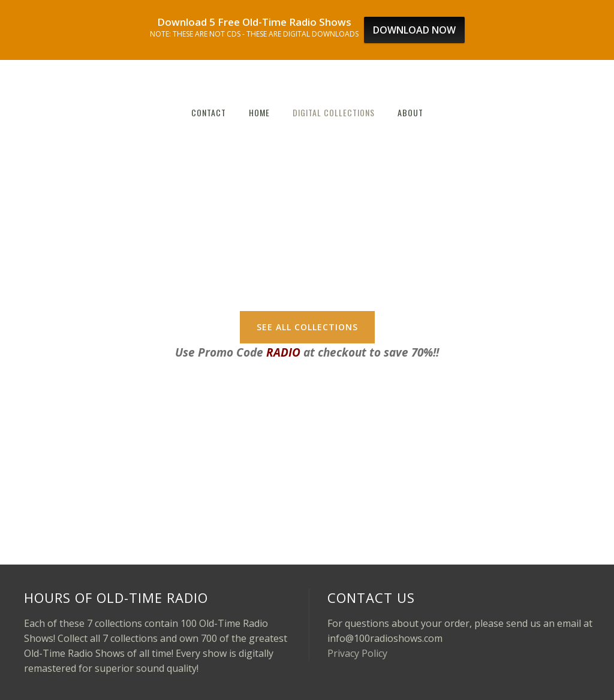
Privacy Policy (357, 653)
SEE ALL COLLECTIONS (307, 327)
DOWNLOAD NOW (414, 30)
